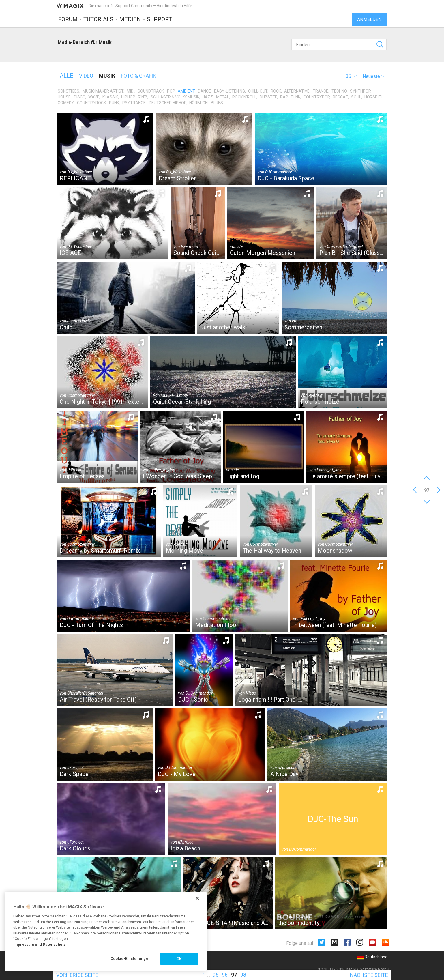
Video (86, 76)
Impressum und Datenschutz (40, 944)
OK (179, 959)
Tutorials (98, 19)
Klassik (110, 97)
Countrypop (316, 97)
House (64, 97)
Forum (68, 19)
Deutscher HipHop (167, 103)
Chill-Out (258, 91)
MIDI (131, 91)
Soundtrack (151, 91)
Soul (356, 97)
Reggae (340, 97)
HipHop (128, 97)
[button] (351, 76)
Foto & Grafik (138, 76)
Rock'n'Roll (244, 97)
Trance (321, 91)
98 (243, 975)
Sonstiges (69, 91)
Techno (339, 91)
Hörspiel (374, 97)
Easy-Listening (230, 91)
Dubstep (268, 97)
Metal (223, 97)
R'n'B (143, 97)
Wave (94, 97)
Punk (114, 103)
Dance (204, 91)
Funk (296, 97)
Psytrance (134, 103)
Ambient (186, 91)
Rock (276, 91)
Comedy (66, 103)
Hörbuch (198, 103)
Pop (171, 91)
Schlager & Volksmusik (175, 97)
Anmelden (369, 19)
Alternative (297, 91)
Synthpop (360, 91)
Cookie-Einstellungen (131, 959)
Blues (217, 103)
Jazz (208, 97)
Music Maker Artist (103, 91)
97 (234, 975)
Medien (130, 19)
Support (159, 19)
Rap (284, 97)
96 (225, 975)
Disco (79, 97)
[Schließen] (197, 898)
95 (216, 975)
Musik (107, 76)
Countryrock (91, 103)
